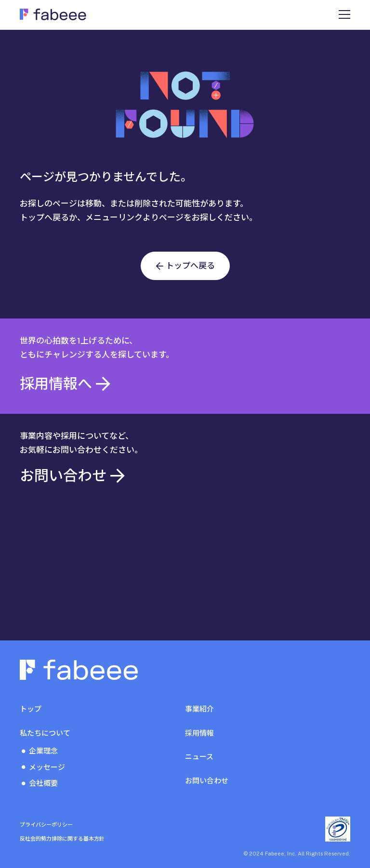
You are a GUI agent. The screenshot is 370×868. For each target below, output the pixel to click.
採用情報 (199, 733)
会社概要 (43, 783)
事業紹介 (199, 709)
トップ (31, 709)
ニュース (199, 757)
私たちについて (45, 733)
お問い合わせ (207, 781)
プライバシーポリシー (46, 825)
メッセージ (47, 767)
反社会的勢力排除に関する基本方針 (62, 839)
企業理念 (43, 751)
